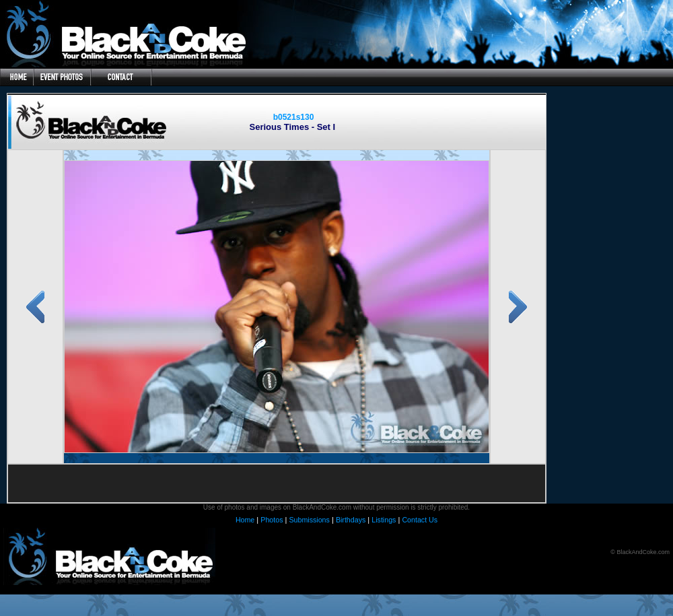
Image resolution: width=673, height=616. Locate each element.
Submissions (309, 520)
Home (245, 520)
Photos (272, 520)
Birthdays (351, 520)
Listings (384, 520)
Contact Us (420, 520)
